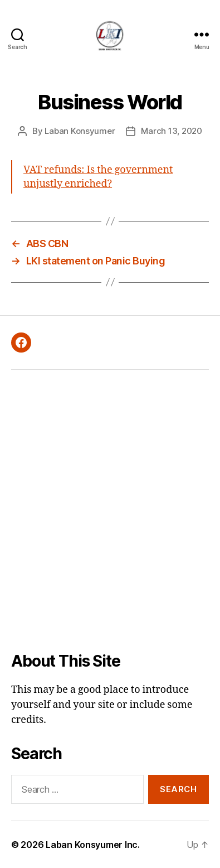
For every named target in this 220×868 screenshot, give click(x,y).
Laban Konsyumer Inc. (93, 845)
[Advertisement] (104, 511)
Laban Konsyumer (80, 131)
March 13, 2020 (171, 131)
